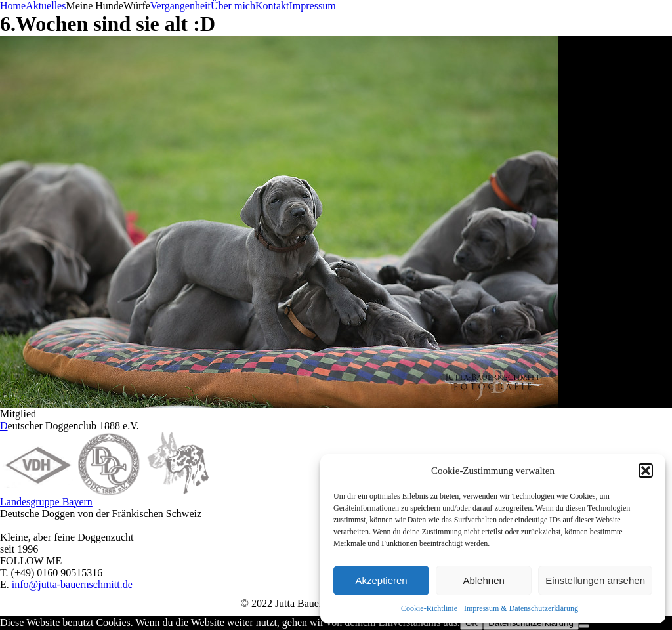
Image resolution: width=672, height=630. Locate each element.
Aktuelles (46, 6)
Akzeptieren (381, 580)
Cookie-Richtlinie (429, 608)
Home (13, 6)
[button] (646, 471)
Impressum (312, 6)
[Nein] (584, 626)
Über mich (233, 6)
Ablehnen (483, 580)
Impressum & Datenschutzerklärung (521, 608)
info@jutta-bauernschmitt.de (72, 584)
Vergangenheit (180, 6)
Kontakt (272, 6)
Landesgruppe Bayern (46, 502)
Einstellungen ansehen (595, 580)
